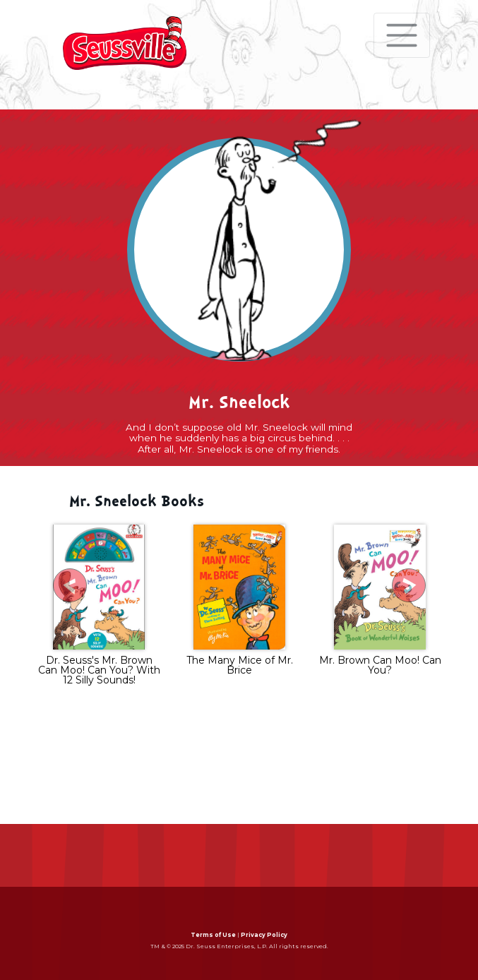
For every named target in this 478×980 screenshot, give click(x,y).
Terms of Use (213, 935)
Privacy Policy (264, 935)
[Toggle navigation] (402, 35)
